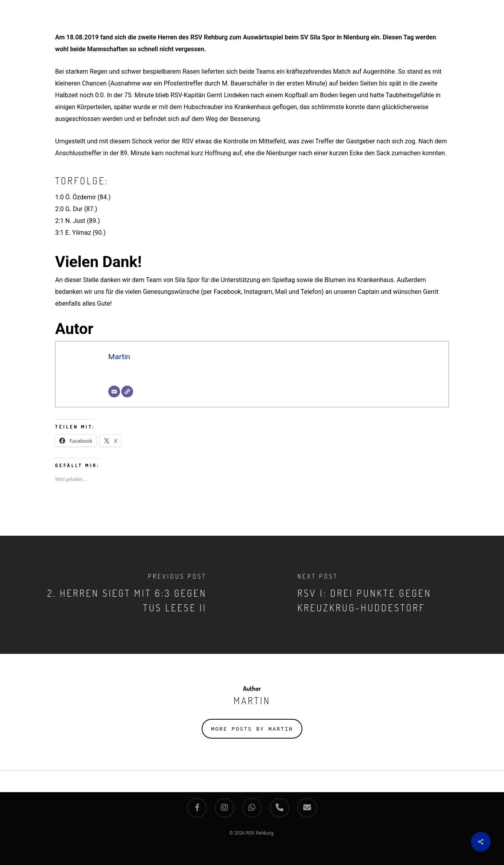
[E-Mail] (114, 392)
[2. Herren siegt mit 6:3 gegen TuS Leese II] (126, 595)
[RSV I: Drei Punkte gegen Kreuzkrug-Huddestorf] (378, 595)
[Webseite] (127, 392)
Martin (119, 357)
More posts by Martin (252, 729)
